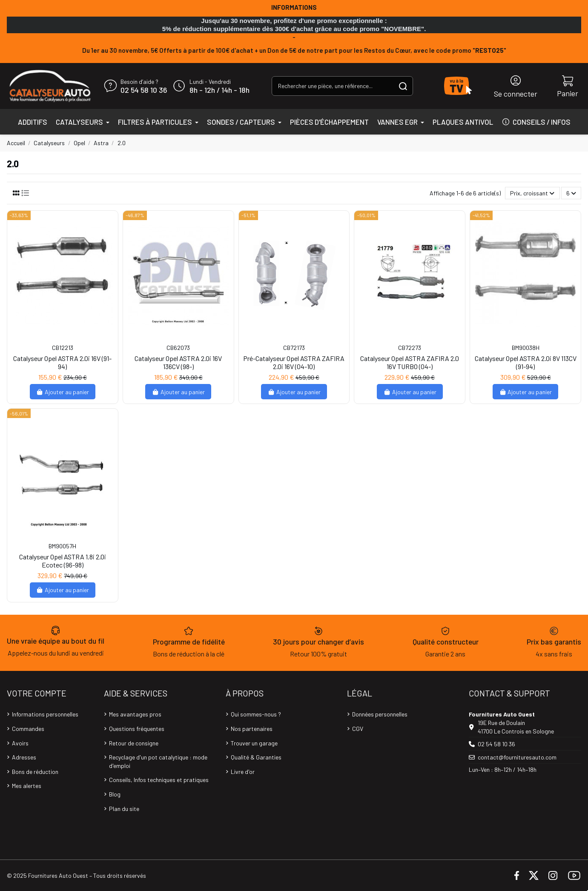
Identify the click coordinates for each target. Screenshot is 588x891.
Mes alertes (27, 786)
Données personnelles (380, 714)
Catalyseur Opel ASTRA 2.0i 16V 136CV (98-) (178, 362)
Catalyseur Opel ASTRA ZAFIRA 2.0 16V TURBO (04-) (410, 362)
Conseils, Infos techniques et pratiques (159, 780)
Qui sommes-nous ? (256, 714)
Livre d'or (243, 772)
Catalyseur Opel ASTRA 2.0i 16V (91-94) (62, 362)
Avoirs (20, 743)
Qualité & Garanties (256, 757)
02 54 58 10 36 (144, 90)
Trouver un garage (254, 743)
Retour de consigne (134, 743)
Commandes (28, 729)
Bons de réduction (35, 772)
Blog (115, 794)
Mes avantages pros (135, 714)
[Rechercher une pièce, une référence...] (403, 86)
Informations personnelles (45, 714)
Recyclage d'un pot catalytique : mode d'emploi (158, 761)
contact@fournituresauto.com (517, 757)
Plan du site (124, 809)
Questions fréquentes (137, 729)
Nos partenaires (252, 729)
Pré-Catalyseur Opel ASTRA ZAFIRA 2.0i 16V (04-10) (294, 362)
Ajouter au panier (63, 392)
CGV (358, 729)
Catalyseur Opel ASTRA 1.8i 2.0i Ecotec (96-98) (63, 561)
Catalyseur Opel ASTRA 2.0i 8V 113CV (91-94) (526, 362)
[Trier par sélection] (532, 193)
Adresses (24, 757)
